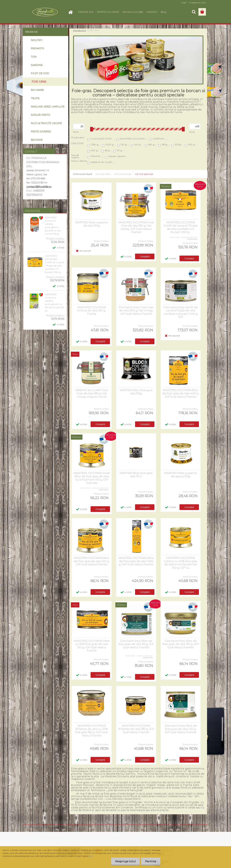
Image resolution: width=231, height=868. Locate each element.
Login (184, 3)
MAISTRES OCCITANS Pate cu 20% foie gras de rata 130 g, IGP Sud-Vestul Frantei (92, 646)
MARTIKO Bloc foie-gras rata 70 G (136, 475)
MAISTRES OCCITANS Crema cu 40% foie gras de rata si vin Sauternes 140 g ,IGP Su (181, 563)
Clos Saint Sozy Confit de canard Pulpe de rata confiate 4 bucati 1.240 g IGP (181, 312)
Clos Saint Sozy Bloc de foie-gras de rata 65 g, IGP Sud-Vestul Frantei (136, 644)
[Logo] (45, 12)
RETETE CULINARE (108, 12)
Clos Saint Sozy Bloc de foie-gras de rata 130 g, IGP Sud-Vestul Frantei (181, 644)
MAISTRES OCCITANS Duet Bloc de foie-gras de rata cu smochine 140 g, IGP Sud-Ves (92, 478)
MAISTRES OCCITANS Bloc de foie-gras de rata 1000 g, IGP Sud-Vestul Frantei (136, 561)
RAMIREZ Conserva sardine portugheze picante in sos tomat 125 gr (53, 226)
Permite (151, 861)
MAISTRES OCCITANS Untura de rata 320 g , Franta (92, 310)
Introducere (79, 30)
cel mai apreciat (144, 174)
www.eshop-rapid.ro (53, 827)
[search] (194, 12)
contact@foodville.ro (39, 187)
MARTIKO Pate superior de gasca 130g (181, 475)
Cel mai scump (123, 174)
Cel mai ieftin (103, 174)
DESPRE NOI (86, 12)
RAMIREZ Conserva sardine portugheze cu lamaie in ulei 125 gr (54, 302)
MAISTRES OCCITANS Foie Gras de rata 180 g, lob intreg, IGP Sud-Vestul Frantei (136, 227)
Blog (163, 12)
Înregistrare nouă (198, 3)
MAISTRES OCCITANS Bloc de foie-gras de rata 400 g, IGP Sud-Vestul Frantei (181, 393)
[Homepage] (72, 12)
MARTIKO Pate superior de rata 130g (92, 224)
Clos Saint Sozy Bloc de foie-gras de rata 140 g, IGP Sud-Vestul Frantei (181, 729)
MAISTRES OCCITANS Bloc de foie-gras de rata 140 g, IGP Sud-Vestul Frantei (92, 561)
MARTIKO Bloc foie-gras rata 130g (136, 392)
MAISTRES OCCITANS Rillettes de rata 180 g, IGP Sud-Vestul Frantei (136, 729)
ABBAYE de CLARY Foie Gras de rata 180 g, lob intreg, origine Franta (92, 393)
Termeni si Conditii (133, 12)
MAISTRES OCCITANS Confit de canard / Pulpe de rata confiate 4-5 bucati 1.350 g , (54, 264)
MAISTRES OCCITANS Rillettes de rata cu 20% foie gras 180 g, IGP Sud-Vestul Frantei (92, 731)
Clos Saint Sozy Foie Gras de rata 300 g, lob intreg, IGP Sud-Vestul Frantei (136, 310)
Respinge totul (125, 861)
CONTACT (152, 12)
